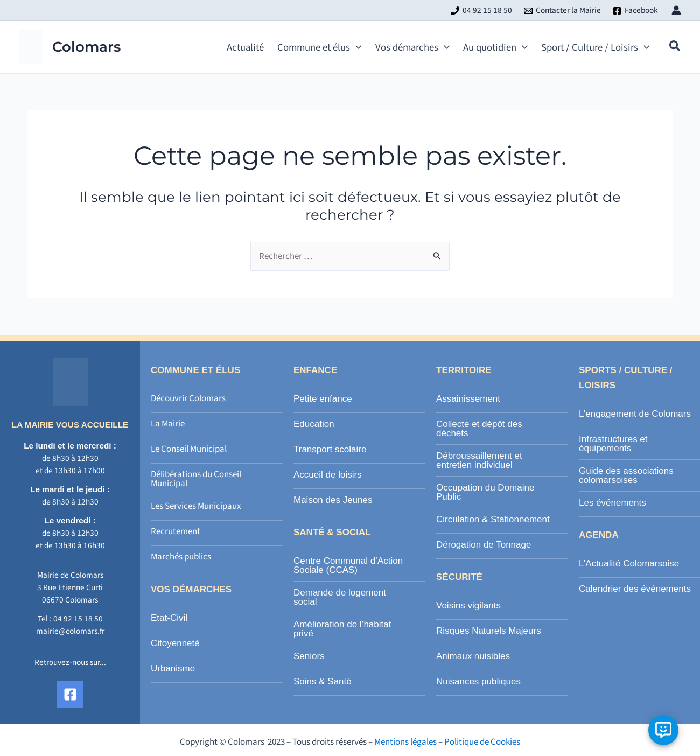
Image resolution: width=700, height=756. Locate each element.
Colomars (86, 47)
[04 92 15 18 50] (481, 11)
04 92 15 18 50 (78, 619)
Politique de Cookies (482, 742)
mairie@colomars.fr (70, 631)
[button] (316, 47)
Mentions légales (405, 742)
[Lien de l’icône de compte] (676, 10)
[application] (356, 47)
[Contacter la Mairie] (562, 11)
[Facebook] (635, 11)
